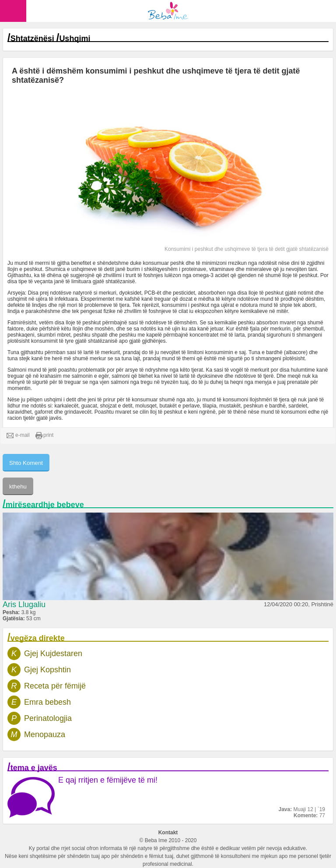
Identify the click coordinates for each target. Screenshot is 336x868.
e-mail (18, 436)
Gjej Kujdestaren (53, 654)
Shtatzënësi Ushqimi (51, 39)
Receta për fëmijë (55, 686)
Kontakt (168, 833)
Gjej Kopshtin (47, 670)
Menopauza (45, 734)
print (44, 436)
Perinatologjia (48, 718)
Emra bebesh (47, 702)
